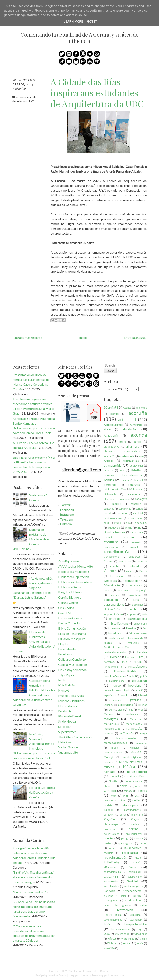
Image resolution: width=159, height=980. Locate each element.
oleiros (142, 790)
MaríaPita (135, 719)
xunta (126, 943)
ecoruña (114, 595)
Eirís (136, 600)
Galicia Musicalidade (73, 664)
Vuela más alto (68, 752)
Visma (143, 939)
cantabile (136, 504)
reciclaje (109, 853)
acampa (114, 414)
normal (115, 776)
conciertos (135, 557)
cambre (116, 504)
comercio (136, 542)
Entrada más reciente (28, 338)
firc (141, 657)
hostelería (135, 686)
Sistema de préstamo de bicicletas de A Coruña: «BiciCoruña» (31, 539)
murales (108, 762)
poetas (134, 824)
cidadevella (114, 528)
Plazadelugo (111, 824)
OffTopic (110, 790)
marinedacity (134, 728)
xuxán (140, 943)
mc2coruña (127, 733)
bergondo (110, 485)
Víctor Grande (68, 747)
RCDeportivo (133, 848)
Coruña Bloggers (70, 597)
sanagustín (111, 881)
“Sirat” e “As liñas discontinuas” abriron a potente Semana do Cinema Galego (34, 877)
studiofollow (133, 900)
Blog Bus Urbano (70, 592)
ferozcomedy (136, 638)
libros (111, 710)
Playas (135, 819)
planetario (137, 815)
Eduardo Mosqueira (72, 639)
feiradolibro (116, 633)
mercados (141, 743)
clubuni (108, 537)
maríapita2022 (134, 724)
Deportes (110, 580)
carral (107, 513)
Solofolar (65, 727)
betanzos (134, 485)
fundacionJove (138, 666)
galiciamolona (117, 681)
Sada (133, 867)
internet (143, 695)
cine (139, 528)
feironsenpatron (138, 633)
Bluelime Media (57, 975)
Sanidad (133, 881)
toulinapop (136, 920)
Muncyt (64, 690)
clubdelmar (137, 532)
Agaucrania (111, 436)
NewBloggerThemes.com (108, 975)
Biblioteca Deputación (74, 577)
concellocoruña (117, 551)
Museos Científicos (71, 701)
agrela (137, 442)
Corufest (109, 561)
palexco (109, 810)
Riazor (138, 858)
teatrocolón (125, 910)
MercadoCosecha (126, 738)
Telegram (67, 519)
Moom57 (136, 752)
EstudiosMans (120, 624)
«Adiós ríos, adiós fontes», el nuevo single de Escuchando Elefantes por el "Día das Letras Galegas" (33, 588)
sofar (123, 896)
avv (122, 470)
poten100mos (112, 834)
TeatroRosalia (113, 915)
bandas (109, 480)
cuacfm (115, 566)
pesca (123, 815)
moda (115, 748)
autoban (108, 470)
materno (109, 733)
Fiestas (142, 652)
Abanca (127, 408)
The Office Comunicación (76, 737)
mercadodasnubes (115, 743)
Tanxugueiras (123, 905)
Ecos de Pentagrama (72, 633)
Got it (92, 22)
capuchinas (125, 509)
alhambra (133, 446)
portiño (134, 829)
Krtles (62, 680)
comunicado (111, 547)
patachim (109, 815)
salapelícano (135, 877)
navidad (109, 771)
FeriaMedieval (116, 638)
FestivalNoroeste (115, 652)
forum (138, 662)
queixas (108, 843)
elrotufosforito (112, 609)
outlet (136, 800)
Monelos (135, 748)
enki (144, 614)
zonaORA (109, 948)
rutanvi (136, 862)
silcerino (109, 896)
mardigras (111, 719)
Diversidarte (112, 585)
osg (137, 795)
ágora (122, 442)
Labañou (109, 705)
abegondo (141, 408)
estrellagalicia (137, 619)
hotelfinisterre (112, 690)
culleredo (135, 566)
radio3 (143, 843)
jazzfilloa (136, 700)
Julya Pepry (66, 675)
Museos (109, 767)
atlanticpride (113, 465)
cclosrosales (135, 518)
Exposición (114, 628)
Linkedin (66, 524)
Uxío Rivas (66, 742)
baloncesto (110, 475)
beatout (139, 480)
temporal (135, 915)
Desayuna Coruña (70, 618)
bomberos (124, 499)
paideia (108, 805)
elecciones (137, 605)
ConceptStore (111, 557)
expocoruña (140, 624)
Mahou (108, 714)
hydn (127, 690)
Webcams (113, 943)
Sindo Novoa (67, 721)
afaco (107, 429)
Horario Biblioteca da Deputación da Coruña (42, 792)
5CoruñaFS (111, 408)
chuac (117, 523)
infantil (139, 690)
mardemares (132, 714)
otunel (123, 800)
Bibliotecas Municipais (74, 571)
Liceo (121, 710)
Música (129, 766)
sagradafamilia (112, 872)
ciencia (128, 528)
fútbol (133, 676)
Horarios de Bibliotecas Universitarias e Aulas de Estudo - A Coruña (34, 641)
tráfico (108, 924)
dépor (137, 576)
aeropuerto (136, 425)
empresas (132, 614)
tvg (139, 929)
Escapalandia (67, 649)
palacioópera (129, 805)
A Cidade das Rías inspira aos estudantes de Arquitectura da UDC (97, 93)
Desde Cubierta (69, 623)
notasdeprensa (133, 781)
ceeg (107, 523)
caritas (139, 509)
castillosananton (113, 518)
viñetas (112, 939)
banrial (126, 480)
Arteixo (109, 461)
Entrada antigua (135, 338)
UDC (31, 101)
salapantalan (112, 877)
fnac (125, 662)
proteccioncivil (134, 834)
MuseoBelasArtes (131, 762)
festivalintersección (116, 647)
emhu (134, 609)
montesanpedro (113, 752)
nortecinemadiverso (136, 776)
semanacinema (132, 891)
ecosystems (134, 595)
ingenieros (110, 695)
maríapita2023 (112, 729)
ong (125, 795)
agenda (32, 97)
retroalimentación (115, 857)
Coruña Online (68, 602)
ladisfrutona (125, 705)
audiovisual (136, 466)
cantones (109, 509)
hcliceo (116, 686)
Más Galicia (66, 685)
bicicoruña (133, 494)
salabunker (135, 872)
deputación (20, 101)
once (114, 796)
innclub (125, 695)
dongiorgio (141, 590)
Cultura (110, 571)
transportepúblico (135, 924)
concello (135, 547)
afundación (130, 429)
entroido (115, 619)
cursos (130, 571)
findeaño (130, 657)
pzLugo (125, 838)
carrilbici (138, 513)
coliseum (130, 537)
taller (107, 905)
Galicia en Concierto (72, 659)
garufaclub (139, 681)
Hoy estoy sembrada (72, 670)
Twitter (65, 505)
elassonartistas (114, 604)
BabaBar (136, 470)
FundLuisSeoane (114, 676)
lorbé (140, 710)
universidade (122, 934)
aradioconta (127, 456)
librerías (142, 705)
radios (113, 848)
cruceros (141, 561)
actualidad (127, 419)
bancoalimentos (132, 475)
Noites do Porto (69, 706)
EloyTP (63, 644)
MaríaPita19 (112, 724)
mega (144, 733)
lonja (131, 710)
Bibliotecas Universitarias (76, 582)
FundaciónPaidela (125, 671)
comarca (111, 542)
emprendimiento (113, 614)
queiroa (138, 838)
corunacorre (125, 561)
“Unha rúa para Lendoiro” (30, 892)
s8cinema (110, 867)
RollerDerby (112, 862)
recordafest (130, 853)
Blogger (105, 971)
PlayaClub (110, 819)
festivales (133, 643)
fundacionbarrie (113, 667)
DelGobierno (118, 576)
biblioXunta (110, 494)
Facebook (67, 510)
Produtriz (65, 711)
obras (124, 786)
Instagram (67, 514)
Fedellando (66, 654)
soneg (137, 896)
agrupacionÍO (112, 447)
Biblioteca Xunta (70, 587)
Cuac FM (65, 613)
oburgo (139, 786)
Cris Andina (66, 608)
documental (135, 585)
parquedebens (132, 810)
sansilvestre (112, 886)
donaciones (123, 590)
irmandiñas (116, 700)
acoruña (21, 97)
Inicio (83, 338)
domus (108, 590)
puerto (108, 838)
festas (108, 643)
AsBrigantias (131, 461)
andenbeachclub (132, 451)
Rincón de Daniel (70, 716)
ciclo (128, 523)
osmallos (109, 800)
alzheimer (109, 451)
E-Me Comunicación (72, 628)
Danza (143, 571)
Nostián (113, 781)
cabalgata (141, 499)
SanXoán (109, 891)
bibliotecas (136, 489)
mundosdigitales (132, 757)
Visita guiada (128, 939)
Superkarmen (67, 732)
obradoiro (109, 786)
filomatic (115, 657)
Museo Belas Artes (71, 695)
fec (145, 628)
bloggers (109, 499)
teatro (143, 905)
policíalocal (110, 829)
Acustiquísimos (69, 561)
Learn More (73, 22)
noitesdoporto (137, 771)
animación (110, 456)
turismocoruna (120, 929)
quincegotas (126, 843)
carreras (122, 513)
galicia (143, 676)
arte (141, 456)
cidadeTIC (141, 523)
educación (111, 600)
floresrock (110, 662)
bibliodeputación (114, 489)
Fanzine (131, 628)
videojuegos (140, 934)
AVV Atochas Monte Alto (76, 566)
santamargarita (133, 886)
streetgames (111, 901)
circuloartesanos (115, 532)
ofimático (129, 791)
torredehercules (113, 920)
